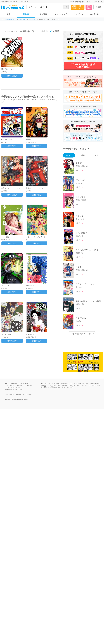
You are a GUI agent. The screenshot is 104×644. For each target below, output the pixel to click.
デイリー (69, 155)
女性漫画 (43, 14)
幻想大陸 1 (30, 286)
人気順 (55, 31)
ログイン (81, 7)
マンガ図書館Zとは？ (77, 2)
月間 (97, 155)
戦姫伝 (29, 140)
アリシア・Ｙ (6, 286)
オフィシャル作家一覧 (95, 2)
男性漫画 (26, 14)
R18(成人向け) (95, 14)
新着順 (43, 31)
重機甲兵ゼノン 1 (8, 69)
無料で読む (12, 76)
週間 (83, 155)
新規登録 (74, 7)
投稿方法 (14, 383)
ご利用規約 (29, 385)
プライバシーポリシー (13, 387)
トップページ (10, 385)
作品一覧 (32, 19)
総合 (9, 14)
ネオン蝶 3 (5, 237)
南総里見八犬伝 (7, 140)
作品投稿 (89, 7)
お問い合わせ (24, 383)
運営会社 (20, 385)
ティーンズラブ (61, 14)
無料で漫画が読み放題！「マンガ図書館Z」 (20, 394)
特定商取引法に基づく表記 (14, 389)
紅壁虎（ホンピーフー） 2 (36, 188)
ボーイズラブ (78, 14)
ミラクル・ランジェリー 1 (36, 237)
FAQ (7, 383)
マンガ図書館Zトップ (8, 19)
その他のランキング (82, 334)
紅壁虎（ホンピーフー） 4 (11, 188)
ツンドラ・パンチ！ (8, 334)
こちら (71, 387)
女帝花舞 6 (30, 334)
